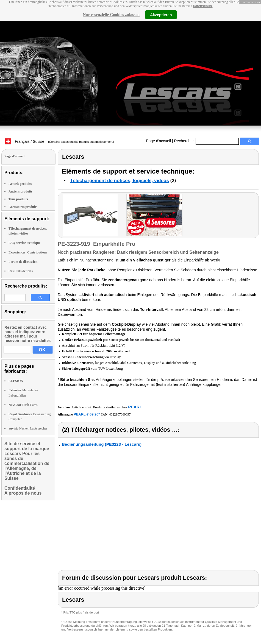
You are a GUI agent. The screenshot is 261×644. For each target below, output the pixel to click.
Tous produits (18, 199)
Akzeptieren (161, 15)
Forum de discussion (23, 262)
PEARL (135, 407)
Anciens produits (20, 191)
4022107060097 (120, 414)
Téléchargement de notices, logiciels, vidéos (120, 181)
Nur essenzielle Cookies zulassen (111, 15)
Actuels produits (20, 184)
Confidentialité (20, 488)
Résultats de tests (21, 271)
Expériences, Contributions (28, 252)
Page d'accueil (158, 141)
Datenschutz (203, 6)
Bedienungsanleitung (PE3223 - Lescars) (102, 444)
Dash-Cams (23, 405)
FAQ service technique (24, 243)
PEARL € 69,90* (87, 414)
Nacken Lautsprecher (28, 428)
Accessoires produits (23, 207)
